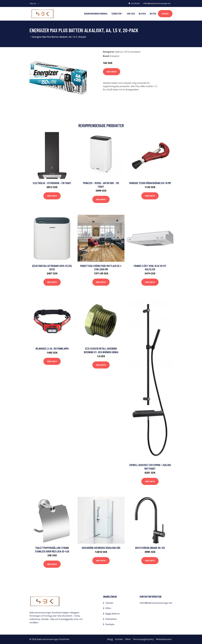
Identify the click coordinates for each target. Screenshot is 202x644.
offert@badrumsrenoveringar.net (157, 3)
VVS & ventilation (132, 52)
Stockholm (136, 3)
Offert (165, 14)
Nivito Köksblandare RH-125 (150, 548)
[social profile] (39, 3)
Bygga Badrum (112, 614)
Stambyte (110, 624)
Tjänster (109, 603)
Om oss (131, 14)
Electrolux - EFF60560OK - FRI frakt (52, 183)
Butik (153, 14)
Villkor (128, 639)
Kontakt (119, 639)
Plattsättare (111, 619)
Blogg (142, 14)
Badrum (119, 52)
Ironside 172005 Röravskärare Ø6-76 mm (150, 183)
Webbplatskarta (164, 639)
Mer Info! (112, 72)
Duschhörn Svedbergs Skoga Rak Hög (101, 548)
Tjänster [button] (116, 14)
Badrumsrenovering (96, 14)
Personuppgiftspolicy (143, 639)
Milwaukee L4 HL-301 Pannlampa (52, 348)
